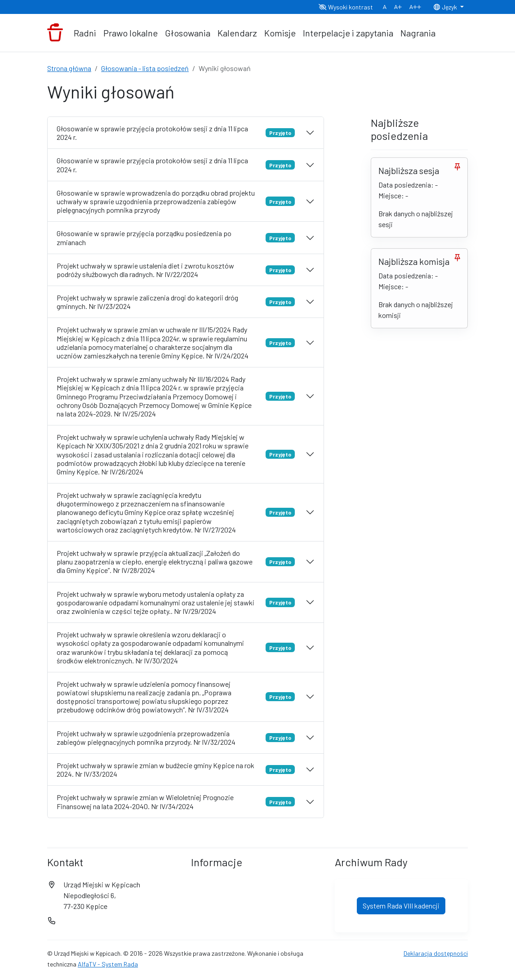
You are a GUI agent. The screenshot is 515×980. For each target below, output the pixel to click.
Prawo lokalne (131, 33)
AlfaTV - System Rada (108, 964)
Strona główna (69, 68)
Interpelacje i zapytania (348, 33)
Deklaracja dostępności (436, 953)
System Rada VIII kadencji (401, 906)
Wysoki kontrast (346, 7)
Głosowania (188, 33)
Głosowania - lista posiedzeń (145, 68)
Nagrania (418, 33)
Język (446, 7)
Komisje (280, 33)
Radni (85, 33)
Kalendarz (237, 33)
